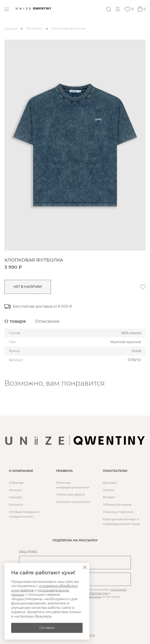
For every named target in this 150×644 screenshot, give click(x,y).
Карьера (15, 497)
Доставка (110, 483)
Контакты (16, 504)
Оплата (108, 490)
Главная (11, 29)
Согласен (47, 628)
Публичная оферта (70, 494)
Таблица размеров (117, 504)
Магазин (16, 490)
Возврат (109, 497)
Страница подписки (118, 512)
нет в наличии (28, 287)
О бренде (16, 483)
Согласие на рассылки (73, 502)
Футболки (34, 28)
